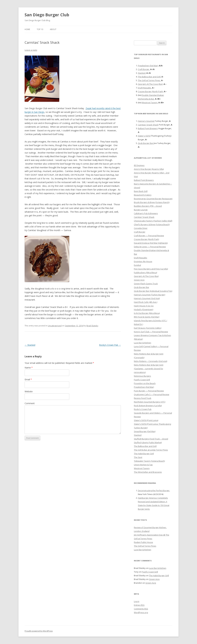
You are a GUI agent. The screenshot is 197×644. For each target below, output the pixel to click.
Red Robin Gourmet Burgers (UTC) (150, 402)
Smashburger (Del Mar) (145, 431)
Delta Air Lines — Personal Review (150, 247)
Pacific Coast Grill (142, 380)
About (53, 29)
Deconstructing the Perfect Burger (154, 491)
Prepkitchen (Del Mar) (148, 66)
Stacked (30, 345)
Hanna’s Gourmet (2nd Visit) (147, 298)
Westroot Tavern (150, 103)
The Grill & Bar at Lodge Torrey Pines (151, 450)
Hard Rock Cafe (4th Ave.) (146, 302)
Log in (137, 601)
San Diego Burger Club (47, 15)
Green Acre (139, 280)
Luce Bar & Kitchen (143, 343)
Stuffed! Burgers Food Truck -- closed (151, 439)
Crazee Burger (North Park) (150, 91)
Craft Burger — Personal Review (149, 236)
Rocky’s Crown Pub (110, 345)
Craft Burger (144, 69)
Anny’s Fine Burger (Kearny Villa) (149, 169)
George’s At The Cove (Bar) (150, 84)
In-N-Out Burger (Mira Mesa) (147, 313)
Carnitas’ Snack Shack (148, 125)
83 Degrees (139, 165)
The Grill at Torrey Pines (149, 80)
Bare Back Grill (141, 191)
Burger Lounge (141, 210)
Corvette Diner (141, 228)
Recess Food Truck (143, 398)
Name (29, 368)
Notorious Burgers (142, 376)
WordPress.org (141, 612)
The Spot (138, 457)
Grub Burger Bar (146, 143)
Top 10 (40, 29)
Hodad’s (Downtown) (144, 309)
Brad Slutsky (92, 326)
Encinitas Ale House (143, 261)
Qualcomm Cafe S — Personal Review (152, 394)
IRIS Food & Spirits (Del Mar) (147, 317)
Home (27, 29)
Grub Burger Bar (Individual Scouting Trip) (153, 291)
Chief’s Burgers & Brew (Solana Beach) (152, 224)
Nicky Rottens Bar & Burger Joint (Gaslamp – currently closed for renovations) (149, 369)
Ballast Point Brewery (148, 128)
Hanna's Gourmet (146, 121)
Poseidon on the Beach (145, 383)
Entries (139, 605)
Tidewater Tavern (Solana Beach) (149, 461)
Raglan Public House (143, 542)
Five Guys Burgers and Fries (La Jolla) (151, 269)
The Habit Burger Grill (144, 454)
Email (28, 379)
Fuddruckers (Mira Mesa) (145, 273)
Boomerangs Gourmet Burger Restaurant (153, 199)
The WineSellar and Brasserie (148, 472)
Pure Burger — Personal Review (149, 391)
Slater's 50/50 (144, 136)
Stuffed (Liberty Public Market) (148, 442)
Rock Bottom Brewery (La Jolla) (148, 406)
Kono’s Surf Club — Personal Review (151, 332)
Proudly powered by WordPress (39, 631)
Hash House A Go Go (144, 306)
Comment (30, 403)
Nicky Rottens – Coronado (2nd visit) (151, 361)
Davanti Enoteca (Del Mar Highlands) (151, 243)
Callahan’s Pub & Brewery (146, 213)
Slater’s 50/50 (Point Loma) (146, 420)
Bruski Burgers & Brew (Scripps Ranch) (152, 202)
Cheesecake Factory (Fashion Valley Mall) (153, 221)
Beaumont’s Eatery (143, 195)
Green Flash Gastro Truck (146, 284)
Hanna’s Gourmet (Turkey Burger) (150, 295)
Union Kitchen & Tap (143, 465)
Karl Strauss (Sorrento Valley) (148, 328)
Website (29, 391)
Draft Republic (145, 88)
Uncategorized (55, 326)
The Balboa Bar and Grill (149, 77)
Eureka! (137, 265)
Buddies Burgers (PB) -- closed (148, 206)
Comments (141, 609)
